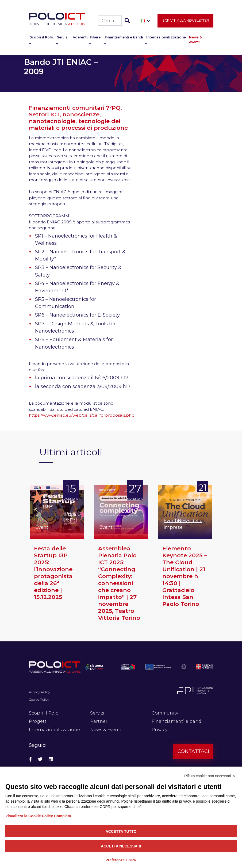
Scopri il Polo (41, 37)
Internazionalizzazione (166, 37)
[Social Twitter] (40, 759)
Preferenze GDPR (121, 860)
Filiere (95, 37)
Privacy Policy (39, 692)
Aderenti (80, 37)
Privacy (160, 730)
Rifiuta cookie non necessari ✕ (210, 776)
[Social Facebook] (30, 759)
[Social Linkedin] (51, 759)
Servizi (63, 37)
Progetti (38, 721)
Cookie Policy (39, 699)
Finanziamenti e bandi (124, 37)
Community (165, 713)
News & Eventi (106, 730)
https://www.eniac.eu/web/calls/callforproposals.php (82, 415)
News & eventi (195, 40)
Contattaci (193, 751)
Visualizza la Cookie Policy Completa (38, 816)
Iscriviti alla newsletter (185, 20)
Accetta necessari (121, 846)
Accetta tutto (121, 831)
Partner (99, 721)
